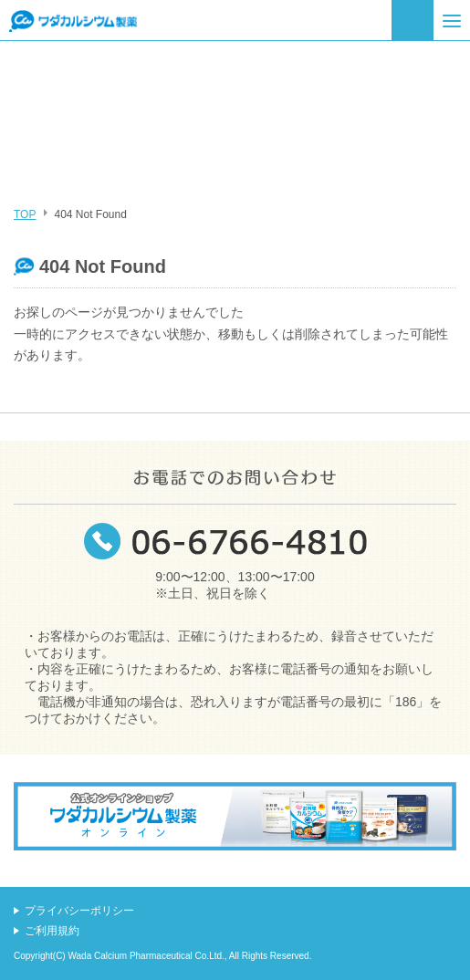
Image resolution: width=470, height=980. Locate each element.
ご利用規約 (52, 931)
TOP (25, 214)
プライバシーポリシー (79, 911)
